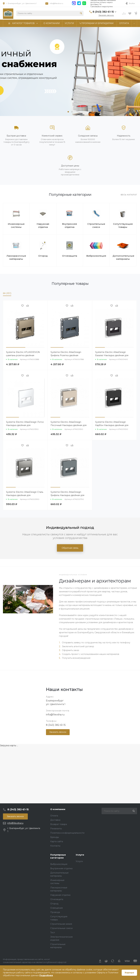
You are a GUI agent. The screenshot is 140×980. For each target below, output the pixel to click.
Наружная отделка (43, 225)
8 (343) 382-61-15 (56, 725)
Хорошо (129, 973)
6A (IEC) (7, 293)
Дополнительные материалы (123, 257)
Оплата (54, 816)
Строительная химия (61, 924)
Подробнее (46, 975)
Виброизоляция (96, 256)
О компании (58, 809)
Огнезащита (70, 256)
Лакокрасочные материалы (16, 257)
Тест (53, 933)
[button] (68, 112)
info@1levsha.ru (56, 3)
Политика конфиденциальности (67, 833)
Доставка (55, 820)
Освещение (57, 908)
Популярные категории (58, 856)
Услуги (80, 855)
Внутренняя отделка (70, 225)
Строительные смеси (96, 225)
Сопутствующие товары (123, 225)
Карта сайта (57, 841)
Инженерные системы (16, 225)
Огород (43, 256)
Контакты (55, 846)
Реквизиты (56, 829)
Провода (55, 912)
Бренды (55, 837)
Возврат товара (59, 824)
